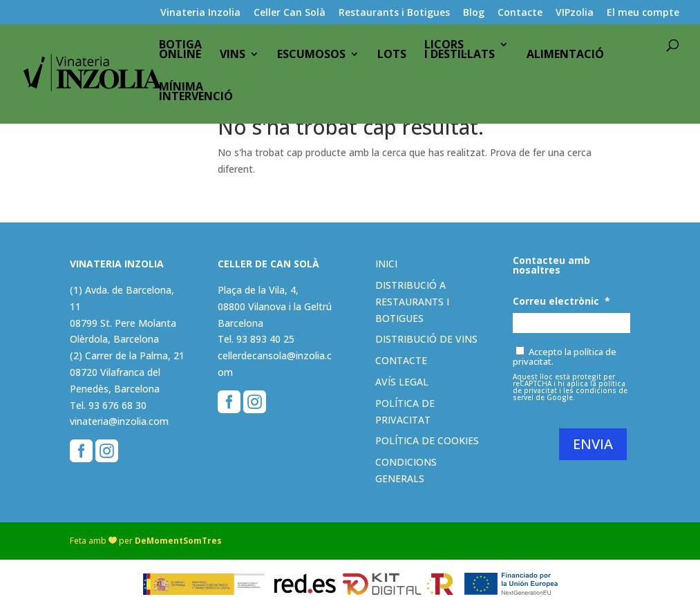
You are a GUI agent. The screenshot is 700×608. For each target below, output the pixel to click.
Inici (386, 264)
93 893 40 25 (265, 339)
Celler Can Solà (290, 13)
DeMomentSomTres (178, 541)
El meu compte (643, 13)
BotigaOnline (180, 55)
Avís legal (402, 382)
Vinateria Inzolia (200, 13)
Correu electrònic (561, 301)
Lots (392, 59)
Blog (474, 13)
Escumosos (311, 59)
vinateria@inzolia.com (119, 421)
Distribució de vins (426, 339)
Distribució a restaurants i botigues (412, 302)
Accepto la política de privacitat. (565, 357)
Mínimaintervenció (196, 97)
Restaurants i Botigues (394, 13)
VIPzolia (575, 13)
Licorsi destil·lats (460, 55)
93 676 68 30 (117, 405)
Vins (233, 59)
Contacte (520, 13)
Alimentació (565, 59)
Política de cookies (427, 440)
